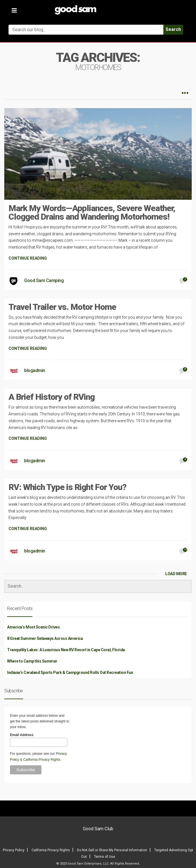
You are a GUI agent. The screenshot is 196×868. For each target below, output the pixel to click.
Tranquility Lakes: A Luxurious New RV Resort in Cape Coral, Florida (66, 650)
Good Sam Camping (44, 280)
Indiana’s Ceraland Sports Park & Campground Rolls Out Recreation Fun (70, 672)
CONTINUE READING (28, 258)
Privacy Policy (14, 850)
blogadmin (35, 370)
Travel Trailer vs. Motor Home (62, 307)
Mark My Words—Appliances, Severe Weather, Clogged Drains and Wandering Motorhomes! (92, 212)
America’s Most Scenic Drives (33, 627)
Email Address (22, 735)
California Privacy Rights (42, 760)
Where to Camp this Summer (32, 661)
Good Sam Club (98, 829)
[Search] (98, 586)
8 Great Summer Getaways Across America (45, 638)
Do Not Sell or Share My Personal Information (112, 850)
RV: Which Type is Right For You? (67, 487)
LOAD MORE (176, 574)
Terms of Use (105, 857)
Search (173, 29)
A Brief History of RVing (52, 397)
